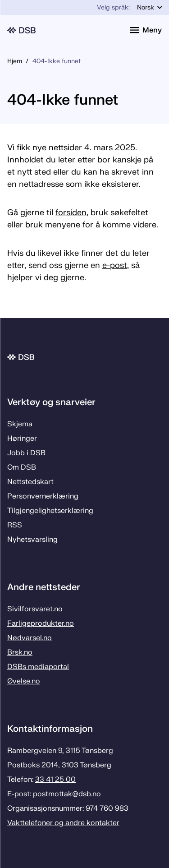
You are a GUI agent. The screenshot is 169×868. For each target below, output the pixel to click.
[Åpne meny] (146, 30)
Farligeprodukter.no (41, 623)
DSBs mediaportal (38, 667)
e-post (115, 265)
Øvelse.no (24, 681)
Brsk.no (20, 652)
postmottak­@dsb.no (67, 794)
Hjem (15, 61)
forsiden (71, 213)
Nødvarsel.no (30, 638)
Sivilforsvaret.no (35, 609)
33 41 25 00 (55, 780)
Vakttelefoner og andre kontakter (63, 823)
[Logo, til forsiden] (63, 30)
